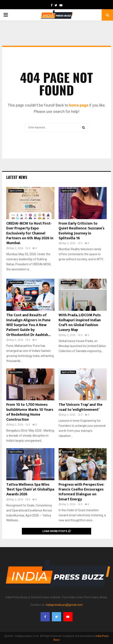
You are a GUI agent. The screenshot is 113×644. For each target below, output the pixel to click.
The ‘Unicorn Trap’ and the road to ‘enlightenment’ (81, 407)
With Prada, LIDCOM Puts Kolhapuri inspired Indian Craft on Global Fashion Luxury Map (80, 323)
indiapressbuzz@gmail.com (64, 605)
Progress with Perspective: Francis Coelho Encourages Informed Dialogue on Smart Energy (81, 492)
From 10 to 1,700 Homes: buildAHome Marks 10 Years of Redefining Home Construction (30, 412)
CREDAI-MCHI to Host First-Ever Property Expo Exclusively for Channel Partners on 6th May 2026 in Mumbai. (30, 233)
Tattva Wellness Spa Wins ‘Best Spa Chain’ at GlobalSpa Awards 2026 (30, 490)
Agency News (16, 191)
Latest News (17, 177)
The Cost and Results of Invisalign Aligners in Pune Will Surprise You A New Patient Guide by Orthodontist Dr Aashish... (28, 325)
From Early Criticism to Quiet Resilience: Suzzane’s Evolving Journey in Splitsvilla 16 (81, 231)
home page (79, 105)
